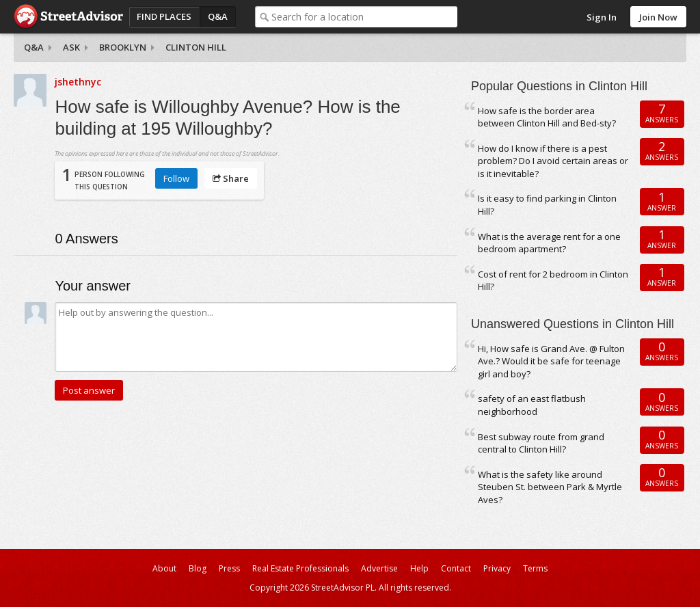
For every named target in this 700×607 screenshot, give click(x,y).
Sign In (602, 17)
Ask (71, 47)
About (164, 568)
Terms (535, 568)
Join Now (658, 17)
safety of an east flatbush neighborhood (532, 405)
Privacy (497, 568)
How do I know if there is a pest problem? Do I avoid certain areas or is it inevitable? (553, 161)
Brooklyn (123, 47)
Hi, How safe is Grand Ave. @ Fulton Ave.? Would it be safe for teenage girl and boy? (551, 361)
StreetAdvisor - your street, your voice (68, 17)
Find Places (164, 16)
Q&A (218, 16)
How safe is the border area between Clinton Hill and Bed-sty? (547, 117)
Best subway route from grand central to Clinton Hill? (541, 443)
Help (419, 568)
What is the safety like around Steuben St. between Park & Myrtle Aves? (550, 487)
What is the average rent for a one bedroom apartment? (549, 243)
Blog (198, 568)
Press (229, 568)
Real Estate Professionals (300, 568)
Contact (456, 568)
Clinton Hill (196, 47)
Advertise (379, 568)
